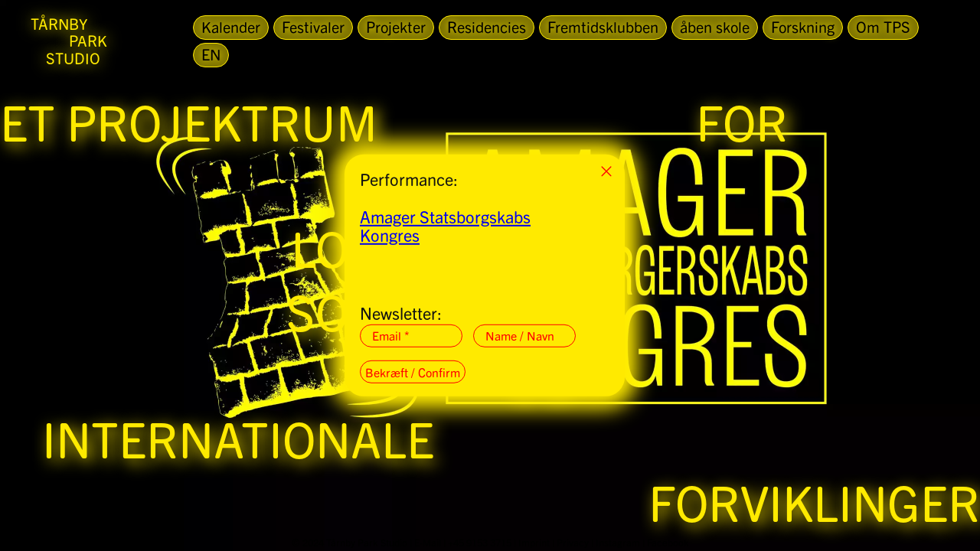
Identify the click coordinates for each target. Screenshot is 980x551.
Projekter (396, 26)
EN (211, 54)
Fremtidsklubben (603, 26)
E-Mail (428, 542)
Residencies (487, 26)
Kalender (231, 26)
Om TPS (883, 26)
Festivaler (313, 26)
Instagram (618, 542)
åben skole (715, 26)
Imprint (534, 542)
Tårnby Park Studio (367, 542)
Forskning (803, 26)
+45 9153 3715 (480, 542)
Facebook (668, 542)
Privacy (573, 542)
